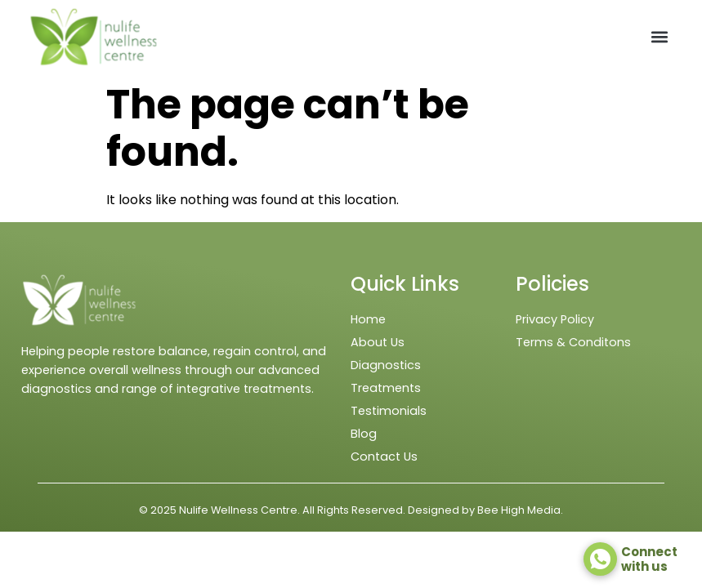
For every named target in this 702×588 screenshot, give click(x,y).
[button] (660, 37)
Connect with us (649, 559)
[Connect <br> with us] (600, 559)
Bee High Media (519, 510)
